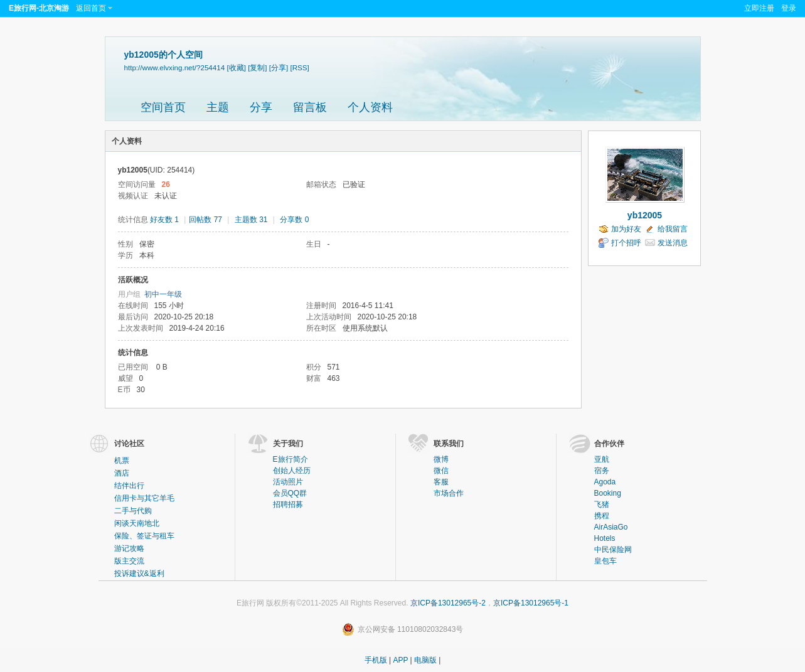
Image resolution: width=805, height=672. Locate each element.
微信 (441, 471)
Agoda (605, 482)
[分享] (279, 67)
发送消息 (673, 243)
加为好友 (626, 229)
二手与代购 (133, 511)
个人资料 (370, 107)
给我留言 (673, 229)
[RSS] (300, 67)
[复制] (257, 67)
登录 (789, 8)
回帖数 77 (205, 220)
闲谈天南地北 (137, 523)
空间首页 (163, 107)
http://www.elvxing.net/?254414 (175, 67)
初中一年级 (163, 294)
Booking (608, 493)
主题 (218, 107)
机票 (122, 461)
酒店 (122, 473)
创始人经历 (292, 471)
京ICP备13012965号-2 (448, 603)
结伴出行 (129, 486)
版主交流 (129, 561)
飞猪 (602, 504)
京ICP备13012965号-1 (531, 603)
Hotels (605, 538)
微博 (441, 459)
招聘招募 (288, 504)
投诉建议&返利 (139, 573)
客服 (441, 482)
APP (400, 660)
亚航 (602, 459)
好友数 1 (164, 220)
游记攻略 (129, 548)
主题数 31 (251, 220)
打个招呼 (626, 243)
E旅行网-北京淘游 (39, 8)
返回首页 (91, 8)
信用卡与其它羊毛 (144, 498)
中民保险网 (613, 550)
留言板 (310, 107)
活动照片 (288, 482)
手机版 (376, 660)
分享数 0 (294, 220)
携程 (602, 516)
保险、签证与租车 (144, 536)
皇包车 (605, 561)
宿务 (602, 471)
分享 (261, 107)
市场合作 (449, 493)
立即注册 (759, 8)
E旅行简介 (291, 459)
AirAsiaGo (611, 527)
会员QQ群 (290, 493)
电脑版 (425, 660)
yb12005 (645, 215)
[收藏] (236, 67)
